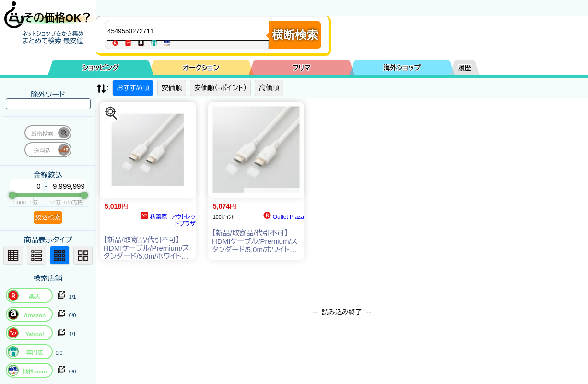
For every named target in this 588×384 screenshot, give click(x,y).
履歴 (465, 68)
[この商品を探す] (111, 113)
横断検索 (295, 35)
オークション (201, 68)
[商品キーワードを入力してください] (189, 31)
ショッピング (101, 68)
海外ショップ (402, 68)
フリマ (302, 68)
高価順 (269, 88)
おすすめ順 (133, 88)
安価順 (172, 88)
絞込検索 (48, 217)
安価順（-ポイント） (220, 88)
